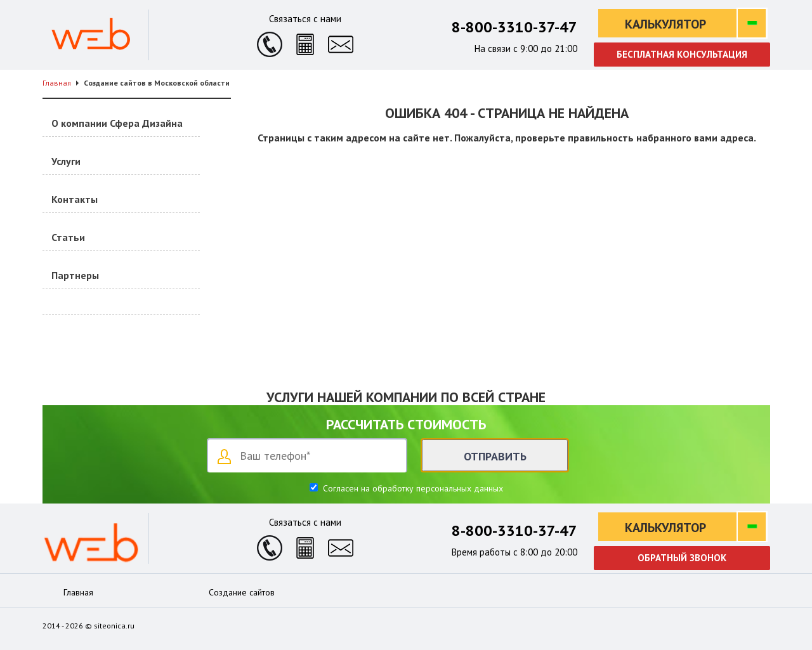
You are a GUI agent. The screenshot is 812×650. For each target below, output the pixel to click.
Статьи (68, 237)
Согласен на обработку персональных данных (412, 488)
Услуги (66, 161)
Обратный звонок (682, 558)
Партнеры (75, 275)
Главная (78, 592)
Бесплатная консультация (682, 54)
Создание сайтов (242, 592)
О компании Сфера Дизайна (117, 123)
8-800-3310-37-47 (514, 27)
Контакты (75, 199)
